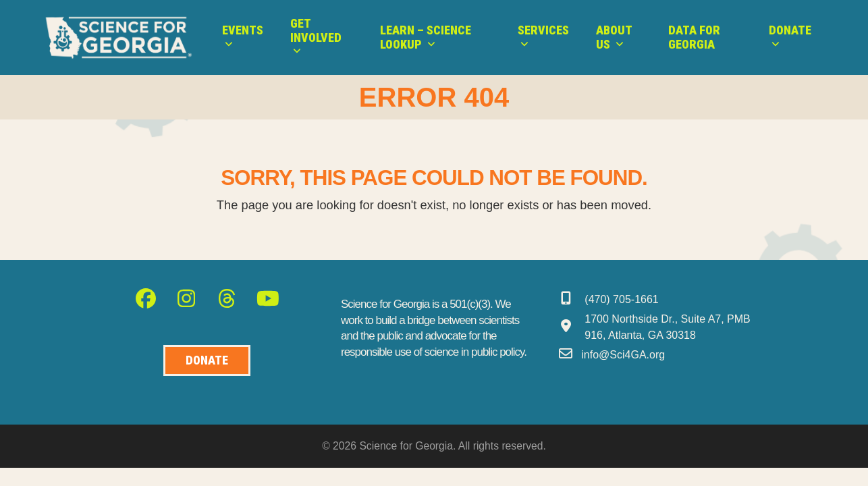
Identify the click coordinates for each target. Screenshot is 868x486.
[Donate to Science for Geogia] (207, 361)
